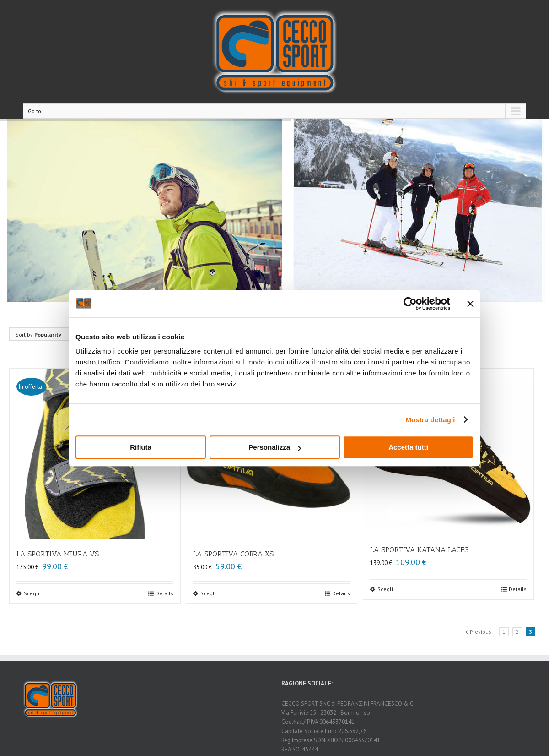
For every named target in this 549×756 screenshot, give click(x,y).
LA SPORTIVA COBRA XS (233, 554)
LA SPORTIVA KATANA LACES (419, 550)
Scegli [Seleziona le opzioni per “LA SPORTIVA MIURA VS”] (32, 593)
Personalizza (275, 447)
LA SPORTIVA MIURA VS (58, 554)
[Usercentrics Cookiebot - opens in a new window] (410, 304)
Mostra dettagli (430, 420)
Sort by (38, 334)
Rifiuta (141, 447)
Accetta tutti (408, 447)
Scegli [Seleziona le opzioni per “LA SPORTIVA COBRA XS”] (208, 593)
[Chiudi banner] (470, 304)
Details (164, 593)
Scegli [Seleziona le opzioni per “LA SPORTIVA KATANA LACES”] (385, 589)
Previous (481, 632)
